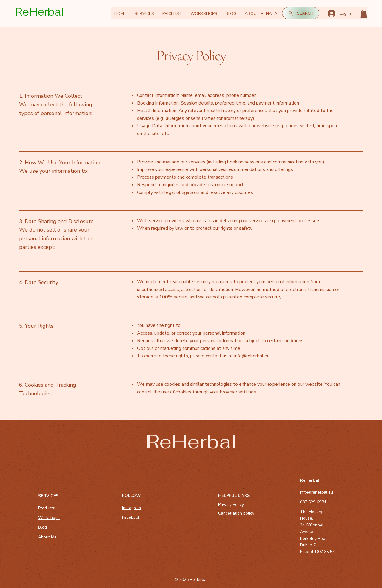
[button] (364, 14)
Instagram (131, 508)
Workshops (49, 518)
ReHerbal (40, 12)
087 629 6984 (313, 502)
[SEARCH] (301, 13)
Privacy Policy (231, 504)
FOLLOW (131, 496)
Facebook (131, 517)
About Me (47, 537)
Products (47, 508)
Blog (43, 527)
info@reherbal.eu (252, 356)
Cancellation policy (236, 513)
